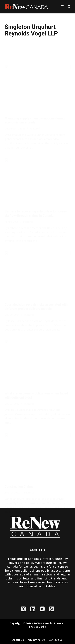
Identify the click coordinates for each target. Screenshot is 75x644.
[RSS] (52, 609)
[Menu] (62, 7)
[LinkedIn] (33, 609)
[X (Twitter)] (23, 609)
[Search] (69, 7)
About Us (18, 640)
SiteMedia (40, 627)
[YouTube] (42, 609)
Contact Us (56, 640)
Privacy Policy (36, 640)
